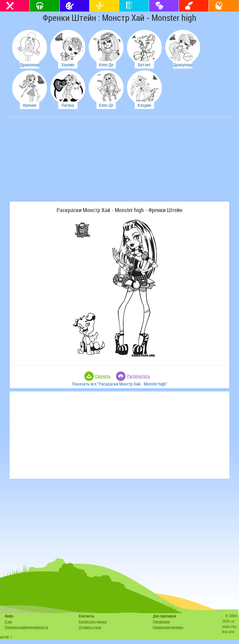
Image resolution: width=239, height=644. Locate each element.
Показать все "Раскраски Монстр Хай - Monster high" (120, 384)
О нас (8, 621)
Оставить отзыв (90, 627)
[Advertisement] (56, 163)
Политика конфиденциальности (26, 627)
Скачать (103, 376)
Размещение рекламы (168, 627)
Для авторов (161, 621)
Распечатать (138, 376)
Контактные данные (93, 621)
